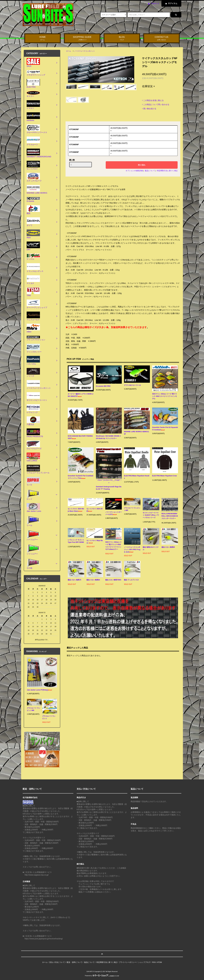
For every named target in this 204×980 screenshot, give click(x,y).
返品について (150, 171)
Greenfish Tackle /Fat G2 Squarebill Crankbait (165, 429)
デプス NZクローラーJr (134, 385)
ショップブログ (144, 962)
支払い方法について (57, 962)
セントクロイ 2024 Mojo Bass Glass (76, 510)
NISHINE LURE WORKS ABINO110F (137, 433)
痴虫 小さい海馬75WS (113, 580)
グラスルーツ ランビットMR (132, 509)
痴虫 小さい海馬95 (168, 548)
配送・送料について (74, 962)
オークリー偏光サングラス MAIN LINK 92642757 (81, 395)
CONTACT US (161, 38)
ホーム (69, 51)
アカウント (155, 4)
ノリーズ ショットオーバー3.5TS (113, 513)
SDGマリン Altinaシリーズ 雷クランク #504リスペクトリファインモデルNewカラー (113, 546)
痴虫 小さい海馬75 (74, 580)
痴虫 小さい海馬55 (93, 580)
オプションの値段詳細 (134, 171)
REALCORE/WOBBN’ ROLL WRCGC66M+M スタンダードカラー (170, 517)
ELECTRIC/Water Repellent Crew (164, 476)
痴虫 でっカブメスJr (131, 580)
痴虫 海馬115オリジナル (151, 548)
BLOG (122, 38)
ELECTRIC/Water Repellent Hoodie (137, 477)
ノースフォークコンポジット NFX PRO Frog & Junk (132, 550)
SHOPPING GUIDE (82, 38)
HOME (43, 38)
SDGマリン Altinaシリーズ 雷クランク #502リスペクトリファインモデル (164, 396)
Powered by (102, 976)
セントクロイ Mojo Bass (95, 542)
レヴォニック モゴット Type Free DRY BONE (76, 542)
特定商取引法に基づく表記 (167, 171)
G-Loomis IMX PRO (105, 386)
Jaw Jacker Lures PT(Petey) (39, 690)
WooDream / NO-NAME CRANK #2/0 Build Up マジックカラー (108, 437)
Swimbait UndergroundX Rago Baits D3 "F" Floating (109, 488)
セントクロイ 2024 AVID (95, 510)
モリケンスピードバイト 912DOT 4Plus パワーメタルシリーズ (151, 516)
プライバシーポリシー (128, 962)
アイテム (171, 3)
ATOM (159, 962)
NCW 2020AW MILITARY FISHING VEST (80, 437)
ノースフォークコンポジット (84, 51)
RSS (154, 962)
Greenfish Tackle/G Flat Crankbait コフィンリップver (81, 477)
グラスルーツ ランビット (49, 717)
